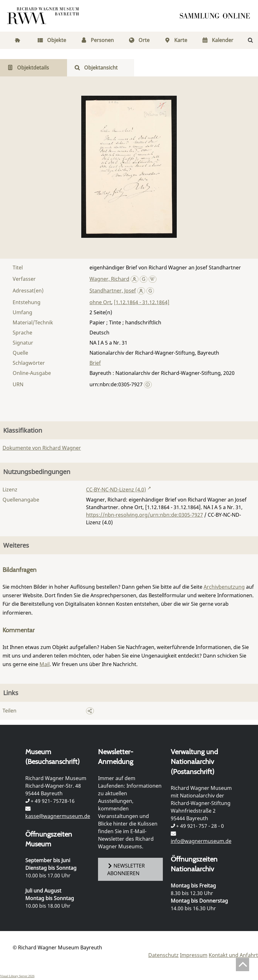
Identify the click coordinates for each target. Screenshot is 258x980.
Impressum (194, 955)
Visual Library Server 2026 (17, 976)
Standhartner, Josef (113, 291)
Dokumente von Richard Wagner (42, 448)
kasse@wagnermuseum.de (58, 816)
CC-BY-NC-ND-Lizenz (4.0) (116, 490)
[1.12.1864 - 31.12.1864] (142, 302)
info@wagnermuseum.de (201, 841)
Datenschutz (163, 955)
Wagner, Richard (109, 279)
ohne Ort (100, 302)
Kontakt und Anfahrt (233, 955)
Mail (45, 664)
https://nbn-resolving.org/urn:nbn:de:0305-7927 (144, 515)
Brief (95, 363)
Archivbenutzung (224, 587)
